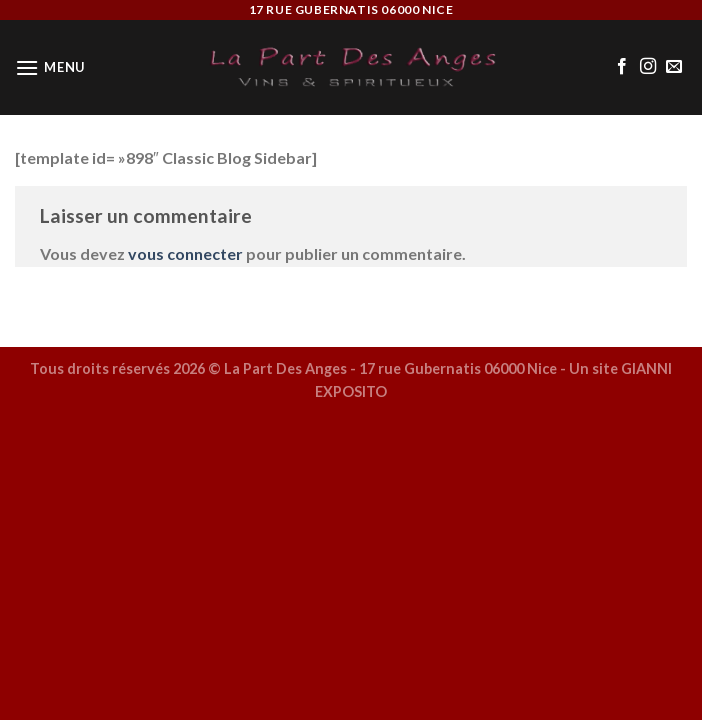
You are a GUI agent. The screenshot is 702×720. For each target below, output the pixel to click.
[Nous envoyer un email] (674, 67)
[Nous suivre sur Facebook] (622, 67)
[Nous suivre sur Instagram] (648, 67)
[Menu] (50, 67)
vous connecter (185, 253)
